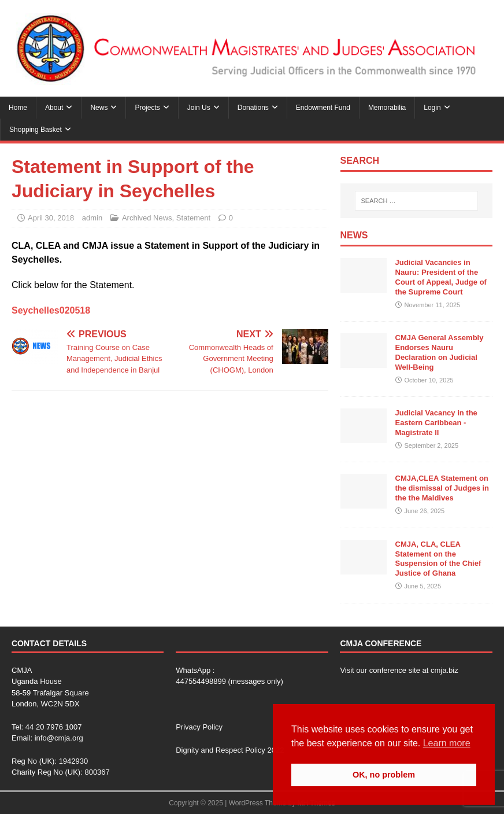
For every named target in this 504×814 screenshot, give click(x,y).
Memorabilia (387, 108)
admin (92, 218)
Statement (193, 218)
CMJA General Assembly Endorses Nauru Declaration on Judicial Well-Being (440, 352)
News (99, 108)
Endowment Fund (323, 108)
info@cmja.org (59, 738)
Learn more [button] (447, 743)
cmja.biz (444, 670)
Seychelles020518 (51, 310)
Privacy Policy (199, 727)
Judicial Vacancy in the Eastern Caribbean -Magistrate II (436, 423)
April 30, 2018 (51, 218)
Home (18, 108)
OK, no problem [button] (384, 775)
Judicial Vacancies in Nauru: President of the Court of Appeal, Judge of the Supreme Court (441, 277)
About (54, 108)
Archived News (147, 218)
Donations (253, 108)
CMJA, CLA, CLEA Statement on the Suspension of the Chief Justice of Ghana (438, 559)
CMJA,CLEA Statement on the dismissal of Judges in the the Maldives (442, 488)
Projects (147, 108)
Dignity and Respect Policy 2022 (230, 750)
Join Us (199, 108)
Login (432, 108)
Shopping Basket (36, 130)
